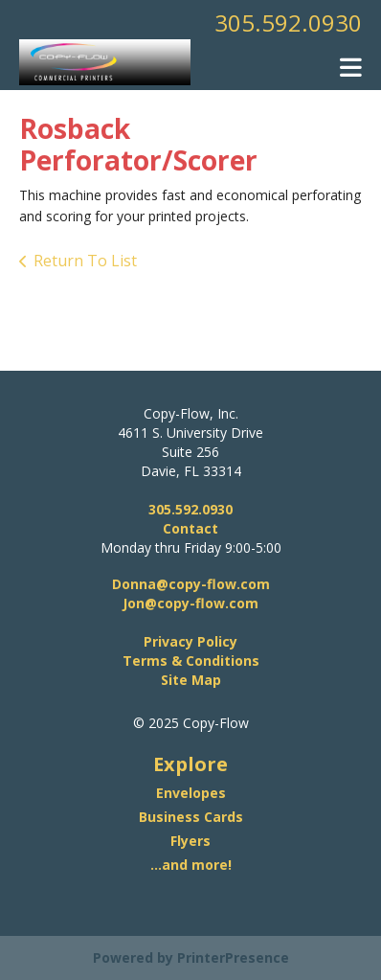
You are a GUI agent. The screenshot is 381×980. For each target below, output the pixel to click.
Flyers (190, 841)
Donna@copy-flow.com (191, 584)
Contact (190, 528)
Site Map (191, 680)
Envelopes (191, 793)
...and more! (191, 865)
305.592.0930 (288, 23)
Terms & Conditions (191, 661)
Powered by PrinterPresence (191, 957)
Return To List (85, 261)
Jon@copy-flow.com (190, 603)
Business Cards (191, 817)
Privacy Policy (190, 641)
